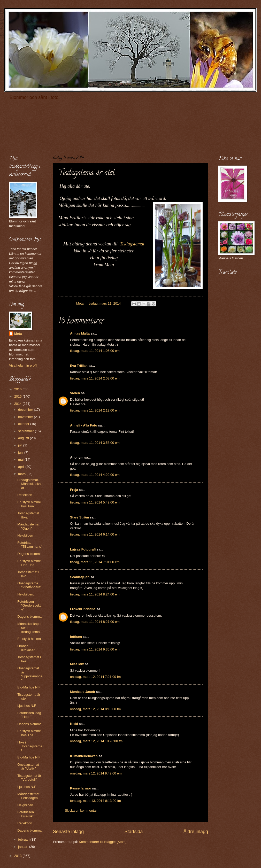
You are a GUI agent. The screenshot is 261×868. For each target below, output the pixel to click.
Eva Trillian (79, 366)
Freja (74, 490)
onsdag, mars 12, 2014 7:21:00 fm (95, 677)
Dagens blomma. (30, 554)
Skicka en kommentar (81, 811)
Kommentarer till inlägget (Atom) (103, 842)
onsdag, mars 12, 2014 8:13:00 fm (95, 709)
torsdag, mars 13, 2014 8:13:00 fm (95, 801)
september (26, 431)
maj (21, 459)
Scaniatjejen (80, 577)
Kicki (74, 724)
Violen (75, 393)
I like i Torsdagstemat (30, 746)
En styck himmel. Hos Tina (30, 563)
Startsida (133, 832)
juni (21, 452)
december (26, 410)
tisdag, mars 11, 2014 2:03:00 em (95, 378)
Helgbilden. (26, 594)
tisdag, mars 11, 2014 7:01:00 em (95, 562)
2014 (18, 404)
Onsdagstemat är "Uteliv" (28, 766)
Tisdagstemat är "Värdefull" (29, 778)
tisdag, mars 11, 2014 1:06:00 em (95, 351)
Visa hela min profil (23, 365)
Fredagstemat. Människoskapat (30, 484)
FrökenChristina (83, 609)
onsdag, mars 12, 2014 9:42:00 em (96, 773)
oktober (24, 424)
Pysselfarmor (81, 788)
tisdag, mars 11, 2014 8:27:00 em (95, 622)
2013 (18, 856)
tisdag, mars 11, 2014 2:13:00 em (95, 410)
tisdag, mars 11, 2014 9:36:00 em (95, 649)
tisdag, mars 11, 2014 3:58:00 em (95, 443)
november (26, 417)
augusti (24, 438)
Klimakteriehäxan (84, 756)
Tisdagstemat (132, 244)
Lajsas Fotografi (83, 549)
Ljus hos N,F (27, 706)
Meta (18, 334)
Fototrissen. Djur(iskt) (26, 814)
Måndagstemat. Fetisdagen (29, 796)
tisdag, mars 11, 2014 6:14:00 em (95, 534)
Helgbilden (25, 535)
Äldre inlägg (196, 832)
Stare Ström (79, 517)
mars (22, 474)
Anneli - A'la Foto (84, 425)
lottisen (76, 637)
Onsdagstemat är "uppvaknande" (30, 674)
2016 (18, 389)
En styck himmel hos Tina (29, 504)
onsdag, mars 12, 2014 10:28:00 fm (96, 741)
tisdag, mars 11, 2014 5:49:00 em (95, 502)
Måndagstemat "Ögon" (28, 526)
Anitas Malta (80, 333)
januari (24, 847)
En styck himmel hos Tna (29, 733)
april (22, 467)
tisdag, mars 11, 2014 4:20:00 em (95, 475)
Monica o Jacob (83, 692)
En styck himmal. (30, 639)
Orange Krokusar (26, 648)
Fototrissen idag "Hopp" (29, 715)
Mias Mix (77, 664)
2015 (18, 396)
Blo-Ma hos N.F (29, 687)
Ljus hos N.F (27, 787)
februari (24, 839)
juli (21, 445)
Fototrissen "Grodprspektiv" (29, 606)
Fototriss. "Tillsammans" (30, 545)
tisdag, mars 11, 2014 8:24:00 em (95, 594)
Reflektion (25, 495)
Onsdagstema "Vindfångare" (29, 585)
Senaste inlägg (68, 832)
